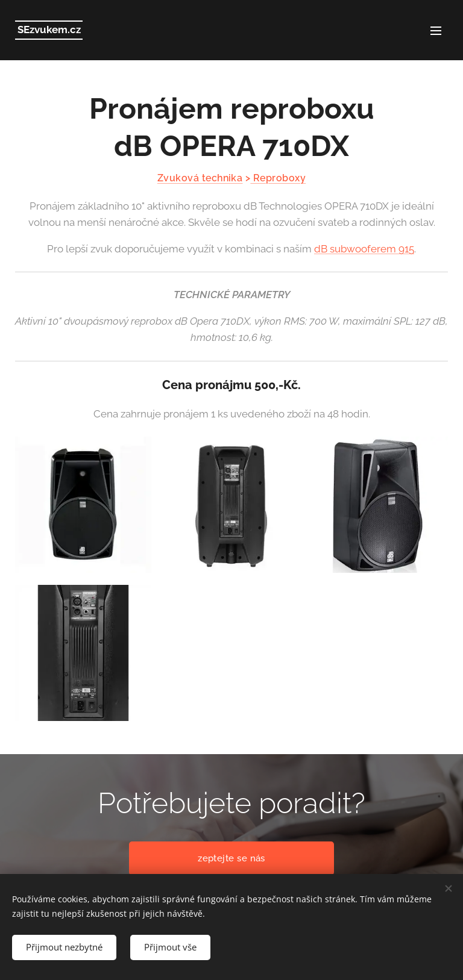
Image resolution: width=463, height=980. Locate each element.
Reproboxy (278, 178)
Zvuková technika (200, 178)
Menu (436, 31)
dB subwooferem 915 (364, 249)
